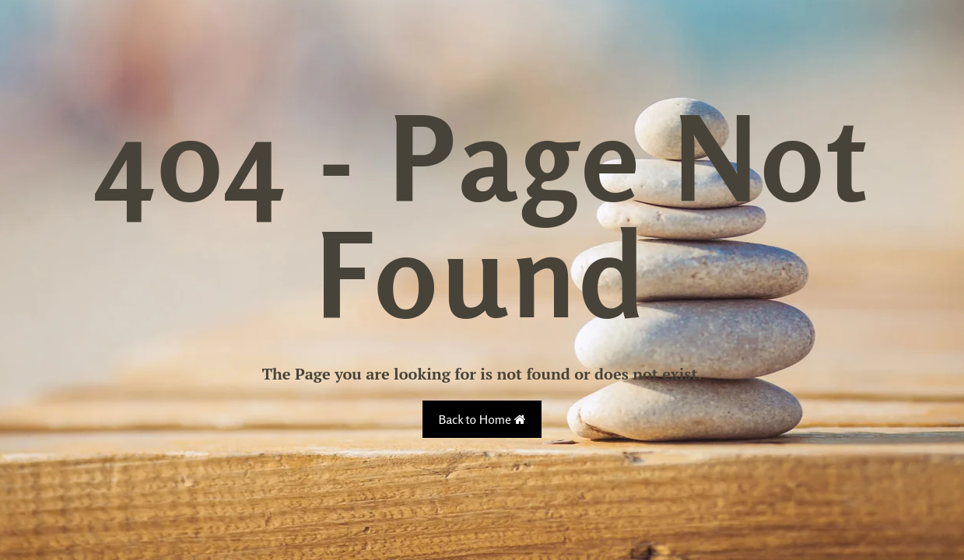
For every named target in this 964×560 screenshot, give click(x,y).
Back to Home (482, 419)
